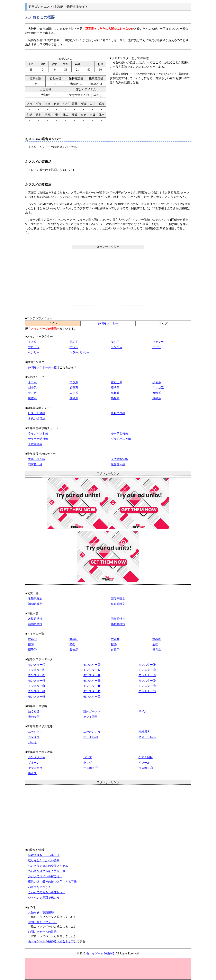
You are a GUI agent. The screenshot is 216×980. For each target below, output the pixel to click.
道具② (157, 650)
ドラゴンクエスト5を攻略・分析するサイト (58, 7)
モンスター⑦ (37, 675)
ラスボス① (90, 768)
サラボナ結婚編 (38, 439)
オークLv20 (91, 737)
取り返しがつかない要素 (44, 860)
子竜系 (157, 382)
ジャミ (32, 742)
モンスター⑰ (92, 691)
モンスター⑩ (37, 681)
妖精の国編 (118, 413)
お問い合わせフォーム (42, 922)
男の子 (74, 342)
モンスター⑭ (92, 686)
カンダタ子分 (37, 757)
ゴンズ (88, 757)
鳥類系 (115, 393)
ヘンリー (34, 353)
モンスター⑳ (92, 697)
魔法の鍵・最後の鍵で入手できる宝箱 (52, 882)
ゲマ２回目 (146, 757)
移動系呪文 (118, 604)
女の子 (115, 342)
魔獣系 (157, 393)
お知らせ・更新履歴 (41, 913)
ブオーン (34, 763)
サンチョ (117, 347)
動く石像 (34, 712)
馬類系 (115, 398)
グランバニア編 (121, 439)
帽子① (32, 650)
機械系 (74, 398)
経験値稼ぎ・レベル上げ (44, 855)
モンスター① (37, 665)
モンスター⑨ (147, 675)
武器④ (157, 639)
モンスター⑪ (92, 681)
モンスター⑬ (37, 686)
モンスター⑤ (92, 670)
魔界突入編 (118, 464)
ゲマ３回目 (35, 768)
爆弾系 (157, 398)
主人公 (32, 342)
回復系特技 (118, 619)
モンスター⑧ (92, 675)
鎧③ (114, 644)
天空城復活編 (119, 459)
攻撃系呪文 (35, 599)
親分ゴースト (92, 712)
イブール (144, 763)
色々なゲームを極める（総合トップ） (52, 941)
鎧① (31, 644)
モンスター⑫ (147, 681)
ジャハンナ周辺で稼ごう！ (45, 898)
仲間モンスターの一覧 (42, 367)
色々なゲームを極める (100, 954)
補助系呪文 (35, 604)
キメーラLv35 (147, 737)
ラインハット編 (38, 434)
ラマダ (88, 763)
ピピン (157, 347)
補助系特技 (35, 624)
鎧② (72, 644)
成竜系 (74, 388)
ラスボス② (146, 768)
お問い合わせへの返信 (42, 932)
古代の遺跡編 (37, 419)
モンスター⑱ (147, 691)
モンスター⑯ (37, 691)
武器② (74, 639)
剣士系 (32, 388)
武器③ (115, 639)
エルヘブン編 (37, 459)
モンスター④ (37, 670)
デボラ (74, 347)
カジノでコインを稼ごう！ (45, 876)
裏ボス (32, 773)
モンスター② (92, 665)
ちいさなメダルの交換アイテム (48, 866)
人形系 (74, 393)
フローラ (34, 347)
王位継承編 (35, 444)
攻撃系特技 (35, 619)
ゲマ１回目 (90, 717)
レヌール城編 (37, 413)
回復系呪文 (118, 599)
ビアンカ (158, 342)
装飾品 (74, 650)
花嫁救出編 (35, 464)
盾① (155, 644)
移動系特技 (118, 624)
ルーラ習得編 (119, 434)
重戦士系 (117, 382)
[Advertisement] (108, 277)
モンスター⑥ (147, 670)
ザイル (143, 712)
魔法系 (115, 388)
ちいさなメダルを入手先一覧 (47, 871)
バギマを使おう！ (39, 887)
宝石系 (32, 393)
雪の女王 (34, 717)
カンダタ (34, 737)
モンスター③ (147, 665)
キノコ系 (158, 388)
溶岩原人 (144, 732)
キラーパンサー (80, 353)
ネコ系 (32, 382)
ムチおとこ (35, 732)
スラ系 (74, 382)
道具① (115, 650)
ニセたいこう (92, 732)
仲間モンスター (108, 323)
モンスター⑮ (147, 686)
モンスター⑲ (37, 697)
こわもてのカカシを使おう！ (47, 892)
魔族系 (32, 398)
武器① (32, 639)
